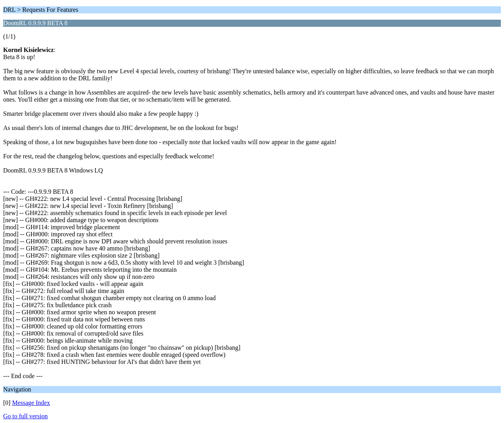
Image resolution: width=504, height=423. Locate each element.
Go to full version (25, 416)
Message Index (31, 403)
